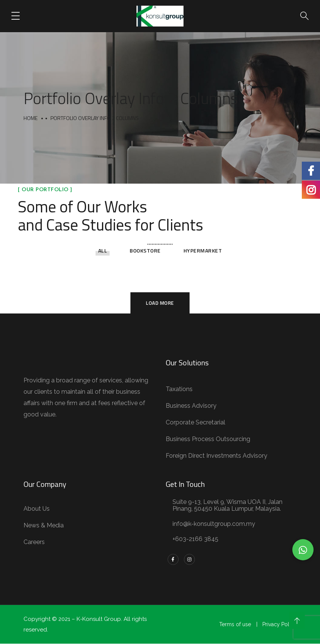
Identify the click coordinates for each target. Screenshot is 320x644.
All (103, 250)
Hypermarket (203, 250)
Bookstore (145, 250)
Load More (160, 303)
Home (31, 118)
